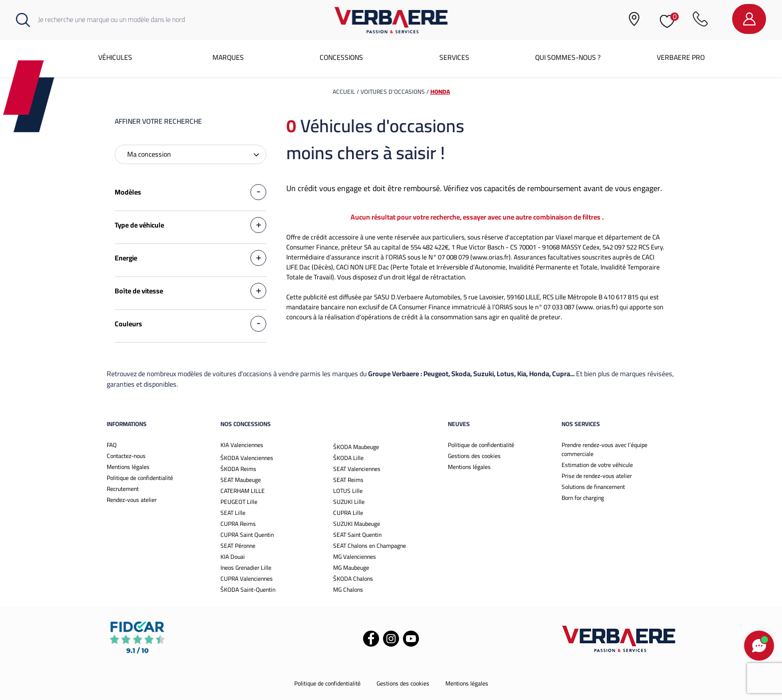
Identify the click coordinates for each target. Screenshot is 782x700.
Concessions (341, 57)
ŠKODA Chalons (353, 579)
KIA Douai (233, 557)
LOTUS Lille (348, 491)
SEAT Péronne (238, 546)
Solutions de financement (593, 487)
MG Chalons (348, 589)
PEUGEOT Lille (239, 502)
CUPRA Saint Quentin (247, 535)
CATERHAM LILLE (243, 491)
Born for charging (583, 498)
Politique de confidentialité (140, 478)
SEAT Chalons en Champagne (370, 546)
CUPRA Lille (348, 513)
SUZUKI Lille (349, 502)
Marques (228, 57)
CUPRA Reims (238, 524)
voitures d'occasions (393, 92)
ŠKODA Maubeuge (356, 447)
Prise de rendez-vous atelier (597, 476)
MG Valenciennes (355, 557)
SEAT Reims (348, 480)
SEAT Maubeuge (241, 480)
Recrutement (123, 489)
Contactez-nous (126, 456)
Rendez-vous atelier (132, 500)
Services (454, 57)
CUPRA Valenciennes (247, 579)
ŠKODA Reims (238, 469)
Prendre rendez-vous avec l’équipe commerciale (604, 449)
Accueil (344, 92)
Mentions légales (128, 467)
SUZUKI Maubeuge (357, 524)
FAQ (112, 445)
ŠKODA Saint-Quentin (248, 589)
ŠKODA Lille (348, 458)
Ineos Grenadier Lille (246, 568)
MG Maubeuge (351, 568)
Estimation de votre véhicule (597, 465)
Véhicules (115, 57)
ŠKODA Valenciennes (247, 458)
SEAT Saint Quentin (357, 535)
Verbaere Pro (681, 57)
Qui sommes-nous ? (568, 57)
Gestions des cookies (474, 456)
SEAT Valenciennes (357, 469)
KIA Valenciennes (242, 445)
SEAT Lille (233, 513)
